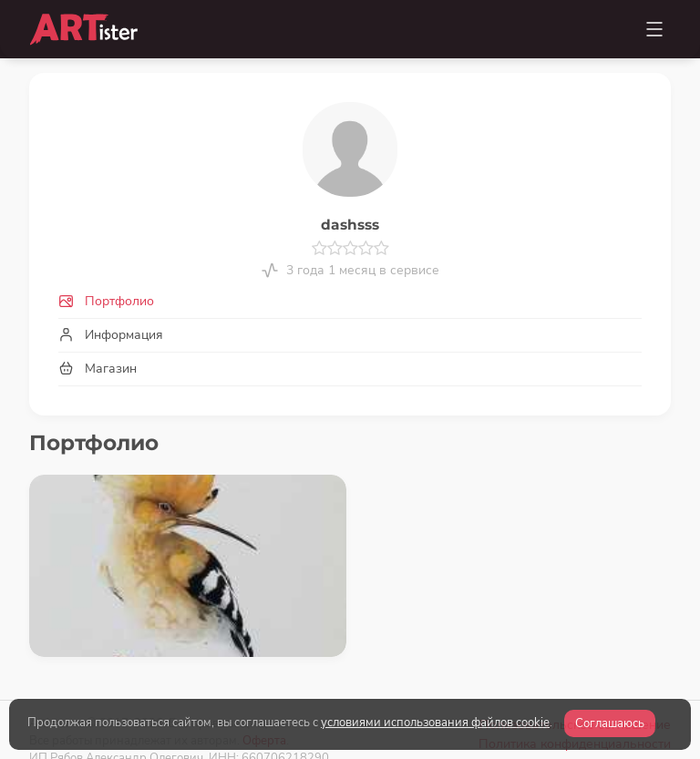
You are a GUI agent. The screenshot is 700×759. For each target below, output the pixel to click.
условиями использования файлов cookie (435, 723)
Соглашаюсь (610, 723)
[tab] (350, 301)
